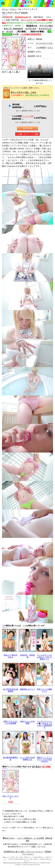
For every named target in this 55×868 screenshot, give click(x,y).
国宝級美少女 (32, 26)
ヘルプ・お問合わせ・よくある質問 (30, 838)
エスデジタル (31, 29)
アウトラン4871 (46, 26)
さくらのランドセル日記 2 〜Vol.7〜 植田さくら (45, 657)
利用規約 (48, 852)
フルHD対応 (41, 47)
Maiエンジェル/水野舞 (27, 722)
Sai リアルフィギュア (11, 797)
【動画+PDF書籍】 (37, 31)
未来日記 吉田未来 (27, 656)
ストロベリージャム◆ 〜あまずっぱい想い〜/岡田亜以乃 (44, 724)
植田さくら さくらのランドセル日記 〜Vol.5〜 (44, 759)
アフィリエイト (28, 854)
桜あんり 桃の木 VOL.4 (11, 656)
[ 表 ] (10, 72)
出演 (31, 39)
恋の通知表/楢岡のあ (11, 758)
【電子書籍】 (21, 31)
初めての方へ (9, 838)
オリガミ (10, 31)
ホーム (5, 9)
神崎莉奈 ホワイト (27, 689)
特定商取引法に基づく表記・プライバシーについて (23, 852)
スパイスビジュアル (44, 43)
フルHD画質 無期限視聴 (22, 118)
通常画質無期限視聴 (18, 106)
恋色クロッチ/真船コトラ (44, 690)
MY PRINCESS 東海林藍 (11, 690)
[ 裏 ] (17, 72)
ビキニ (13, 9)
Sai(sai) (39, 39)
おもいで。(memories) (13, 29)
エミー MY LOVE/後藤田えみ (27, 758)
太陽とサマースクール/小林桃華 (11, 722)
